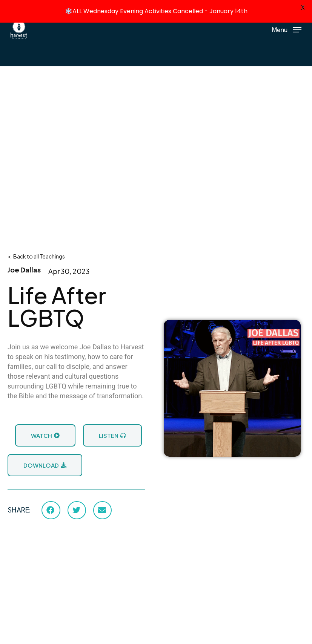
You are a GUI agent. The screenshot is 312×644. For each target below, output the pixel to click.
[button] (287, 29)
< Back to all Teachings (36, 255)
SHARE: (19, 510)
